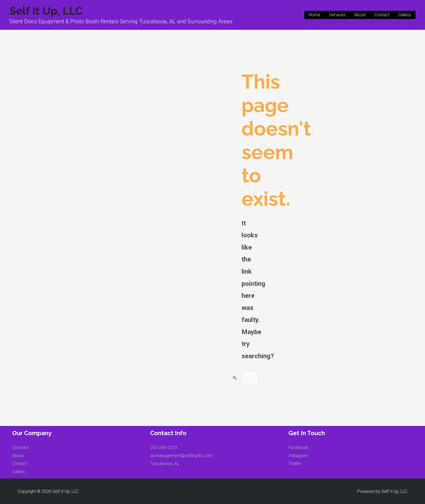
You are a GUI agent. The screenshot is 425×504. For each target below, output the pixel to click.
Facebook (298, 448)
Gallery (405, 15)
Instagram (298, 456)
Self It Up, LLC (46, 11)
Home (315, 15)
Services (337, 15)
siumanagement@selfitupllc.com (181, 456)
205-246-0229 (164, 448)
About (360, 15)
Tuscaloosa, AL (165, 463)
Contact (382, 15)
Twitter (295, 463)
